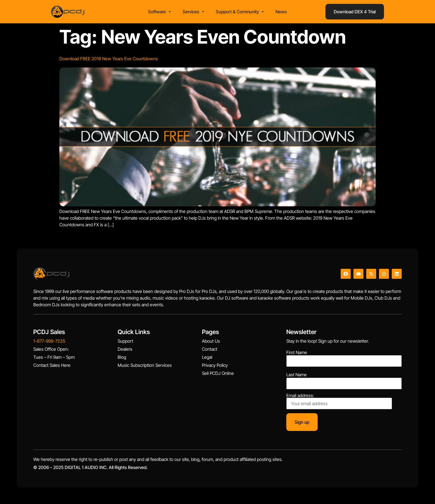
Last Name (297, 375)
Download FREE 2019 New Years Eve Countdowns (109, 59)
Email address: (339, 401)
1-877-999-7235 (49, 341)
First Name (297, 352)
